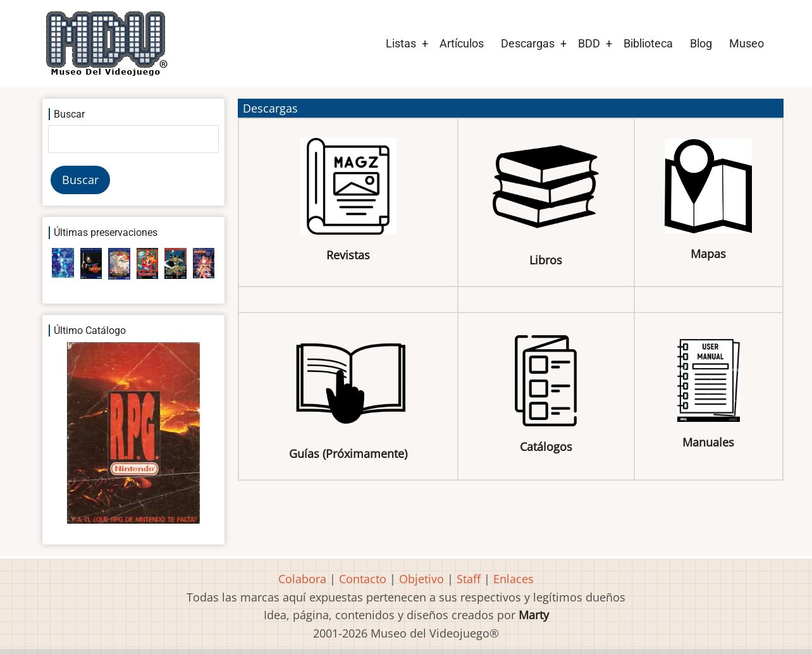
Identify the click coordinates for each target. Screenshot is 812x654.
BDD (589, 43)
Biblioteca (648, 43)
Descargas (528, 43)
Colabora (302, 579)
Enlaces (514, 579)
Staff (469, 579)
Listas (401, 43)
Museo (747, 43)
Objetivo (421, 579)
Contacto (363, 579)
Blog (701, 43)
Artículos (462, 43)
